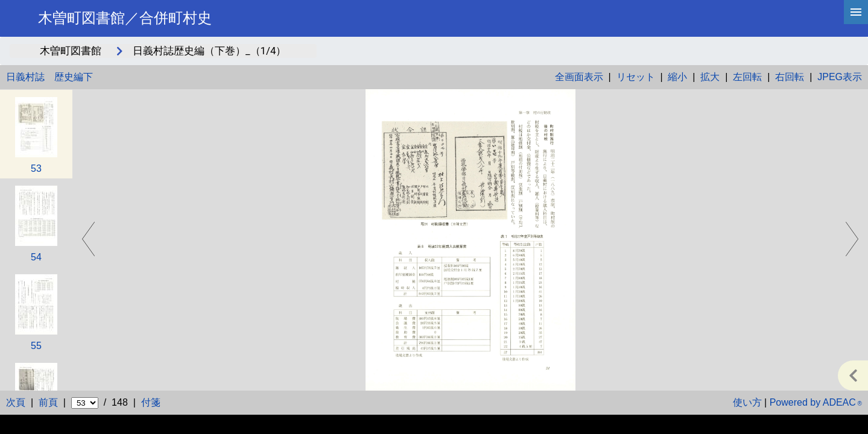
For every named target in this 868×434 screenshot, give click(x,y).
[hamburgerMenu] (856, 12)
